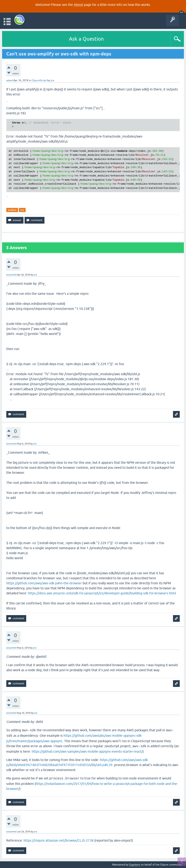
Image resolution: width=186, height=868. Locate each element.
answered (11, 275)
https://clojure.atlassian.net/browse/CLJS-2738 (59, 840)
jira (22, 210)
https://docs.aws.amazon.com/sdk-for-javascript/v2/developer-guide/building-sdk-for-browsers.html (102, 593)
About (78, 5)
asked (10, 80)
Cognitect (135, 865)
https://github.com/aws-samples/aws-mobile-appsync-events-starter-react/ (87, 751)
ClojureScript (39, 80)
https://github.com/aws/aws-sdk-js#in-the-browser (44, 583)
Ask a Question (86, 39)
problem (12, 210)
